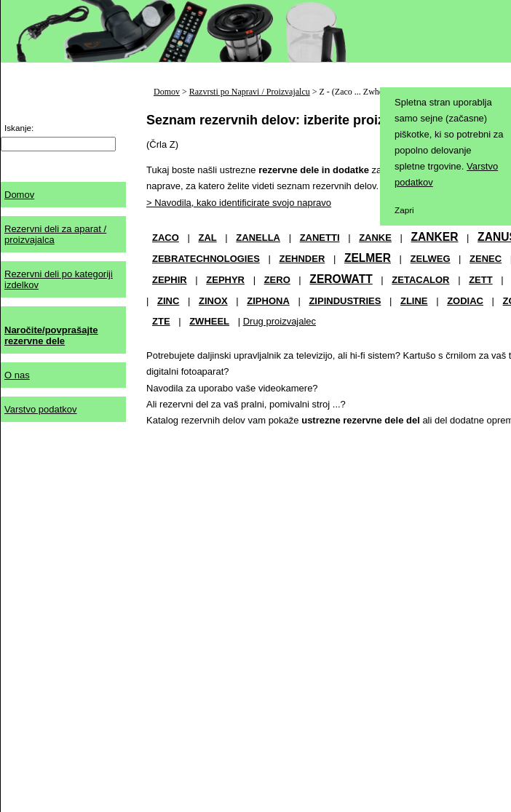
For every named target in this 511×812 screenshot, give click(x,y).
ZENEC (486, 259)
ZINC (168, 301)
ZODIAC (465, 301)
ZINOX (213, 301)
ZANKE (375, 238)
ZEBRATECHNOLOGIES (206, 259)
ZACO (166, 238)
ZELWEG (431, 259)
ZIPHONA (268, 301)
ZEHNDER (302, 259)
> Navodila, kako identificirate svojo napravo (239, 203)
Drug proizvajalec (280, 321)
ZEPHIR (170, 280)
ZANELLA (258, 238)
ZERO (277, 280)
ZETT (481, 280)
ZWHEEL (209, 321)
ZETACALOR (420, 280)
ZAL (207, 238)
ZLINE (414, 301)
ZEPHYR (225, 280)
